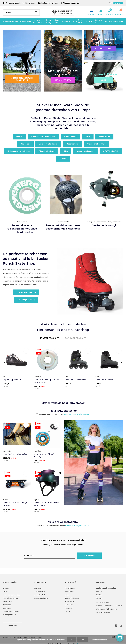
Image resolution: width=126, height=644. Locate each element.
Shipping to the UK (9, 615)
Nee (82, 640)
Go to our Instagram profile (77, 526)
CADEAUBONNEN (111, 21)
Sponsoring (7, 608)
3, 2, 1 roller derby (104, 48)
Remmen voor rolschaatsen (43, 137)
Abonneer (89, 556)
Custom (63, 159)
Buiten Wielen (70, 137)
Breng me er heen (63, 80)
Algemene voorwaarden (11, 595)
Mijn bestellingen (40, 591)
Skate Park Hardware (96, 144)
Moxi (88, 137)
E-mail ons (12, 625)
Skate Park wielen (47, 151)
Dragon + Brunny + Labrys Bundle (15, 504)
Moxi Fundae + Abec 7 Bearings (44, 455)
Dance (75, 21)
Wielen (29, 21)
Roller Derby (49, 21)
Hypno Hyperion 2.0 (12, 380)
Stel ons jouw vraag (26, 300)
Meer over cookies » (99, 640)
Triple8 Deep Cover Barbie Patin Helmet (46, 504)
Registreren (38, 588)
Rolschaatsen (8, 21)
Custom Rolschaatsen (26, 292)
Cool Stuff (80, 21)
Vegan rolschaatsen (85, 151)
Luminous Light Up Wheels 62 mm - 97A (46, 381)
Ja (71, 640)
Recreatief (67, 21)
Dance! (104, 80)
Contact (5, 591)
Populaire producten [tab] (76, 338)
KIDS (66, 151)
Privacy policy (8, 605)
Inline (121, 21)
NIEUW (19, 137)
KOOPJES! (90, 21)
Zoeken (36, 13)
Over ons (6, 588)
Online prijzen (8, 601)
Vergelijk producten (41, 598)
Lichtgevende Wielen (48, 144)
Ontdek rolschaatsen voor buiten (22, 79)
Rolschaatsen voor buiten (19, 151)
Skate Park (57, 21)
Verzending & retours (10, 598)
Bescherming (20, 21)
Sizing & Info (98, 21)
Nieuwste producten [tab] (50, 338)
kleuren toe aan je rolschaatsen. (77, 414)
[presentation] (4, 362)
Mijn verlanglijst (39, 595)
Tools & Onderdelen (38, 21)
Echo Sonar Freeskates (75, 380)
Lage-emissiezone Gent (11, 611)
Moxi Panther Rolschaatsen (16, 454)
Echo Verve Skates (104, 380)
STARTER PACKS (111, 151)
